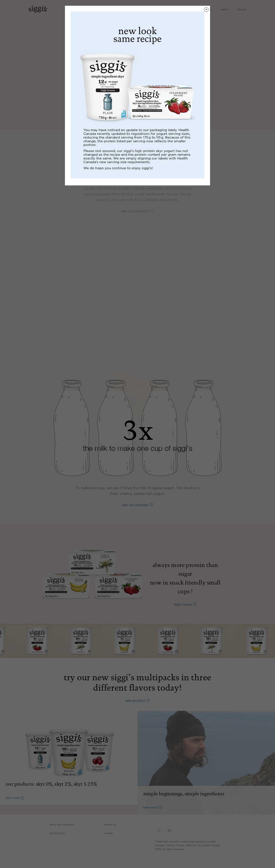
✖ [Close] (206, 9)
